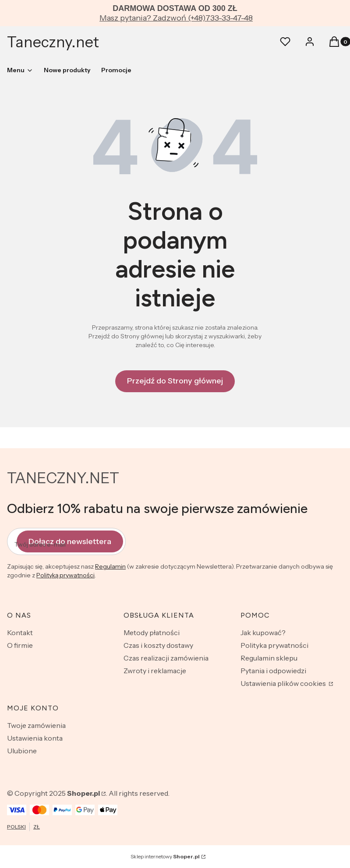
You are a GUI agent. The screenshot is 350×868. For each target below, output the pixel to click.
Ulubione (22, 751)
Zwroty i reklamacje (155, 671)
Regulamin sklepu (269, 658)
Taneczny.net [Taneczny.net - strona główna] (53, 42)
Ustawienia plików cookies (284, 683)
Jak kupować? (263, 633)
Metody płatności (152, 633)
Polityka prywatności (274, 645)
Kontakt (20, 633)
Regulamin (110, 566)
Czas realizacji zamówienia (166, 658)
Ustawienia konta (35, 738)
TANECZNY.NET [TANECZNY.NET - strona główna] (63, 478)
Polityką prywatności (65, 575)
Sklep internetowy (165, 856)
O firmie (20, 645)
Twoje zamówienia (36, 725)
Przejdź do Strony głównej (175, 381)
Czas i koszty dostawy (158, 645)
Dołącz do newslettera (70, 541)
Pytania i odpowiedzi (273, 671)
